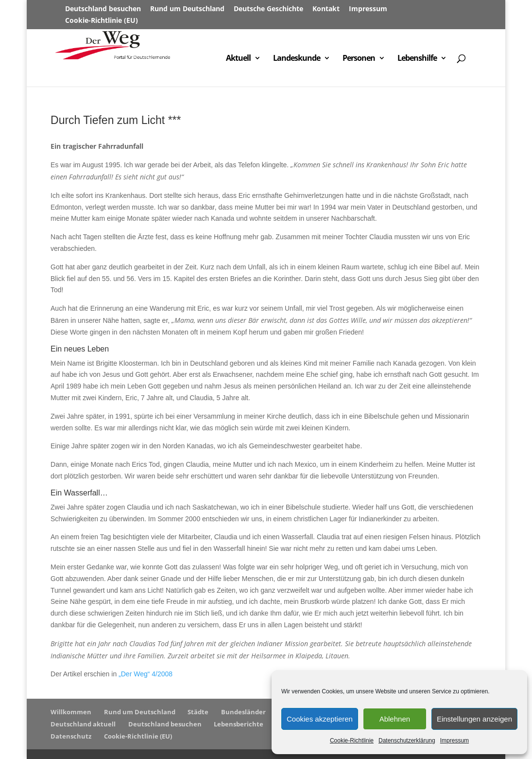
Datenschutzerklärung (407, 741)
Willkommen (71, 712)
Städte (198, 712)
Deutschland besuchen (103, 9)
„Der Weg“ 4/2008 (146, 674)
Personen (359, 59)
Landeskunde (297, 59)
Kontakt (326, 9)
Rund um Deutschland (187, 9)
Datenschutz (71, 736)
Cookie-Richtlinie (352, 741)
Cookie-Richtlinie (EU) (102, 21)
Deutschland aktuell (83, 724)
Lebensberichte (239, 724)
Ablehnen (395, 719)
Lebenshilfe (417, 59)
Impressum (455, 741)
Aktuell (238, 59)
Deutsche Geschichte (268, 9)
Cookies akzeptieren (320, 719)
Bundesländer (243, 712)
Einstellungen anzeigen (474, 719)
